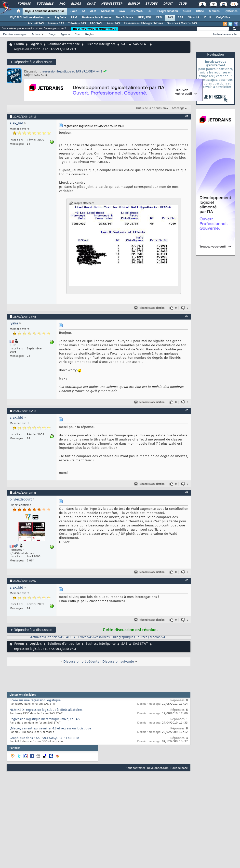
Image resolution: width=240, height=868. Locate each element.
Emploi (134, 4)
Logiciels (36, 44)
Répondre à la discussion (31, 62)
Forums (24, 4)
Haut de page (179, 768)
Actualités (37, 637)
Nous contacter (135, 768)
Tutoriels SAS (77, 24)
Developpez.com (158, 768)
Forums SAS (56, 24)
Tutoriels (45, 4)
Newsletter (112, 4)
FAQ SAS (96, 24)
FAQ (62, 4)
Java (122, 11)
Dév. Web (136, 11)
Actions (36, 34)
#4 (187, 492)
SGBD (187, 11)
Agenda (65, 34)
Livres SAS (113, 24)
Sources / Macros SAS (182, 24)
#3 (187, 410)
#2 (187, 316)
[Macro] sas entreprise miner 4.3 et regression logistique (50, 729)
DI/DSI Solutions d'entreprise (45, 11)
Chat (91, 4)
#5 (187, 580)
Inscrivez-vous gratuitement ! (94, 29)
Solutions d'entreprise (64, 44)
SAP (180, 18)
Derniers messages (15, 34)
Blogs (76, 4)
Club (182, 4)
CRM (159, 18)
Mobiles (214, 11)
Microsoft (108, 11)
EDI (150, 11)
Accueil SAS (36, 24)
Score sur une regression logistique (35, 701)
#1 (187, 116)
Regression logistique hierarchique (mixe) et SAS (45, 719)
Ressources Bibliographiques (143, 24)
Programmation (168, 11)
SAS (170, 18)
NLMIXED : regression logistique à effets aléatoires (46, 710)
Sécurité (194, 18)
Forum (19, 44)
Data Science (125, 18)
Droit (168, 4)
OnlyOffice (223, 18)
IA (84, 11)
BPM (74, 18)
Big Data (60, 18)
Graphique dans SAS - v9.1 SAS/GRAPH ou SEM (44, 738)
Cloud (73, 11)
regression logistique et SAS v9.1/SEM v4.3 (72, 71)
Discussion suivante (118, 662)
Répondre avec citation (150, 308)
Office (200, 11)
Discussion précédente (81, 662)
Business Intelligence (96, 18)
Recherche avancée (225, 34)
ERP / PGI (145, 18)
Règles (90, 34)
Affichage (178, 108)
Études (151, 4)
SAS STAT (140, 44)
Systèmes (231, 11)
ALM (93, 11)
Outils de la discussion (151, 108)
